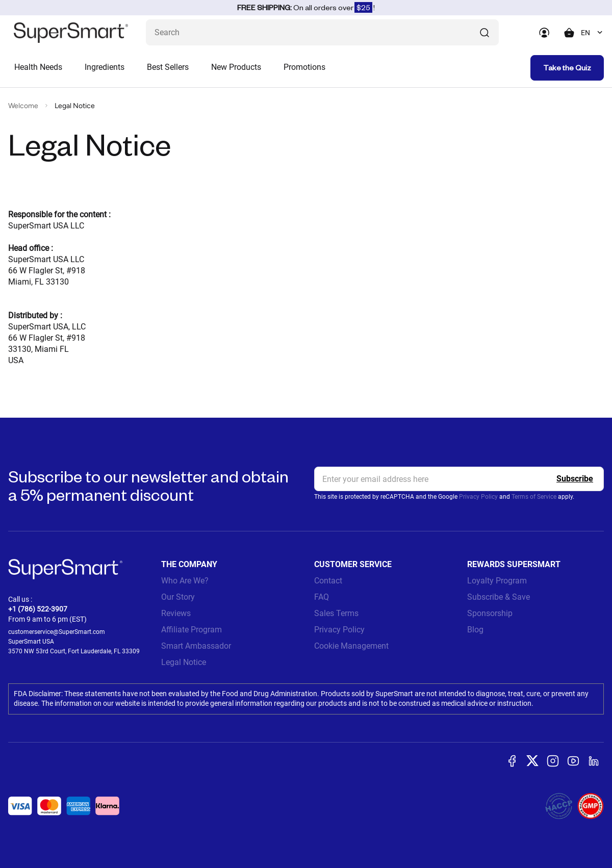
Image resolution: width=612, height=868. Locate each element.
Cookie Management (351, 646)
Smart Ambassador (196, 646)
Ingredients (105, 67)
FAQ (322, 597)
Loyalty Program (497, 581)
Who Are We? (185, 581)
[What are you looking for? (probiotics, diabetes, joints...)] (322, 32)
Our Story (178, 597)
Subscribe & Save (499, 597)
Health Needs (38, 67)
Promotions (304, 67)
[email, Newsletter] (459, 479)
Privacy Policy (478, 497)
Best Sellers (168, 67)
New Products (236, 67)
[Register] (575, 479)
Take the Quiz (567, 68)
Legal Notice (184, 662)
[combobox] (592, 33)
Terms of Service (534, 497)
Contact (328, 581)
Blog (475, 630)
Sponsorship (490, 613)
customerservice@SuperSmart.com (57, 632)
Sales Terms (336, 613)
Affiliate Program (192, 630)
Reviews (176, 613)
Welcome (23, 106)
